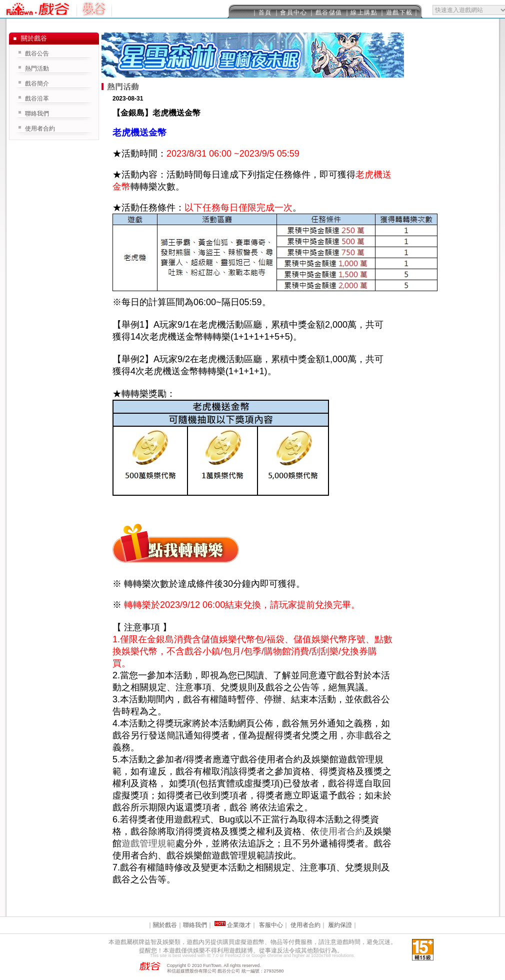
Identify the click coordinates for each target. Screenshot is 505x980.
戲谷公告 (37, 54)
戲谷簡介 (37, 84)
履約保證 (340, 925)
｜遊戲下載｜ (399, 13)
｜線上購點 (361, 13)
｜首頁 (262, 13)
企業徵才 (239, 925)
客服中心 (271, 925)
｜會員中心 (290, 13)
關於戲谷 (165, 925)
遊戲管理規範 (148, 843)
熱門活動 (37, 69)
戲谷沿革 (37, 99)
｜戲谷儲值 (325, 13)
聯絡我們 (37, 114)
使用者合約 (342, 831)
